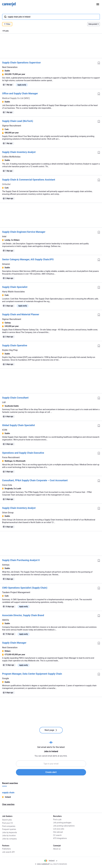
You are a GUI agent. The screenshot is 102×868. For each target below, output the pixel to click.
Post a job (57, 820)
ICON (5, 430)
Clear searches (8, 804)
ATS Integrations (60, 838)
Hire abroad (58, 832)
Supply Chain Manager (14, 643)
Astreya (6, 565)
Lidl (4, 402)
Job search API (8, 852)
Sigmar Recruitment (12, 126)
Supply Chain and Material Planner (21, 314)
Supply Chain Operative (15, 345)
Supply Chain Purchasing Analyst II (21, 560)
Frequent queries (9, 829)
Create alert (51, 772)
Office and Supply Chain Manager (20, 93)
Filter (7, 24)
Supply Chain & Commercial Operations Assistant (29, 180)
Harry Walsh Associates (13, 292)
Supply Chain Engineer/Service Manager (24, 232)
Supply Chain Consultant (15, 398)
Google (6, 678)
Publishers (7, 849)
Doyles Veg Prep (10, 350)
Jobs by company (9, 838)
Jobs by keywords (9, 832)
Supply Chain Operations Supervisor (21, 63)
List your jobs (59, 829)
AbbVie (6, 620)
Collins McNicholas (11, 157)
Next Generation (10, 67)
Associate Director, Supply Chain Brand (23, 615)
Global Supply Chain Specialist (18, 425)
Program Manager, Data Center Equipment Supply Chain (32, 674)
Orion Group (8, 513)
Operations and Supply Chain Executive (23, 453)
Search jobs (7, 820)
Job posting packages (62, 823)
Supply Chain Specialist (15, 287)
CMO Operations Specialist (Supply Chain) (25, 588)
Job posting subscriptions (64, 826)
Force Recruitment (11, 457)
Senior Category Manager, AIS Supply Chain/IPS (28, 259)
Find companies (9, 826)
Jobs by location (9, 835)
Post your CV (7, 823)
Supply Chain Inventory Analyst (19, 152)
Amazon (6, 264)
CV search (57, 835)
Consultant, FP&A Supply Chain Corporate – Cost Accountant (35, 480)
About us (57, 849)
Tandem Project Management (16, 592)
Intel (4, 236)
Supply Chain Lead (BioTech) (18, 121)
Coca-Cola (7, 485)
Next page (51, 730)
